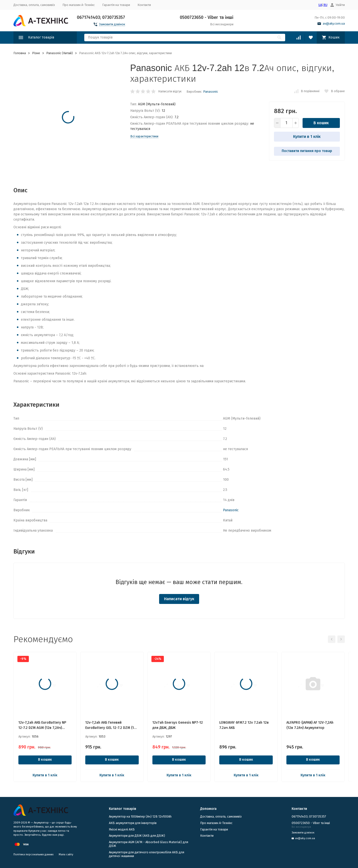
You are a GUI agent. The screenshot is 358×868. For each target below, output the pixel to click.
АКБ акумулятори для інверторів (133, 823)
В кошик (321, 123)
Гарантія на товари (116, 5)
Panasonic (211, 92)
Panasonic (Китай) (60, 53)
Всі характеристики (144, 136)
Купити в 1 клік (307, 137)
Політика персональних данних (33, 854)
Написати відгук (170, 91)
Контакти (144, 5)
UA (320, 5)
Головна (20, 53)
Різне (36, 53)
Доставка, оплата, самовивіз (34, 5)
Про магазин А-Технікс (79, 5)
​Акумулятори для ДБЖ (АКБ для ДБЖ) (137, 836)
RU (325, 5)
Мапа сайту (66, 854)
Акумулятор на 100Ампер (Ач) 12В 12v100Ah (140, 816)
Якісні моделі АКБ (122, 829)
